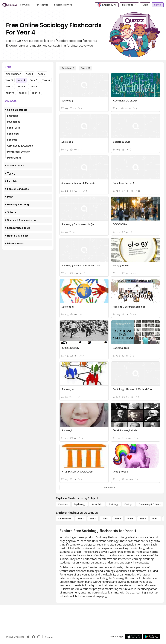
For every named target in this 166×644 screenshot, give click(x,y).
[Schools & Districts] (63, 5)
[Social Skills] (97, 504)
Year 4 (21, 80)
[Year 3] (105, 519)
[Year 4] (85, 68)
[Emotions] (63, 504)
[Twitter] (28, 637)
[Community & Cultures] (150, 504)
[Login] (145, 5)
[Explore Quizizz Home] (10, 5)
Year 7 (9, 86)
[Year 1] (81, 519)
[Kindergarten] (65, 519)
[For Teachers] (42, 5)
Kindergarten (13, 74)
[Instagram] (39, 637)
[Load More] (110, 487)
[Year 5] (130, 519)
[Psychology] (80, 504)
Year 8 (21, 86)
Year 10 (10, 93)
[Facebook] (34, 637)
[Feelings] (128, 504)
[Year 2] (93, 519)
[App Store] (134, 637)
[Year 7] (155, 519)
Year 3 (9, 80)
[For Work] (25, 5)
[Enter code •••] (129, 5)
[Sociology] (68, 68)
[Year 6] (143, 519)
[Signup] (158, 5)
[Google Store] (152, 637)
